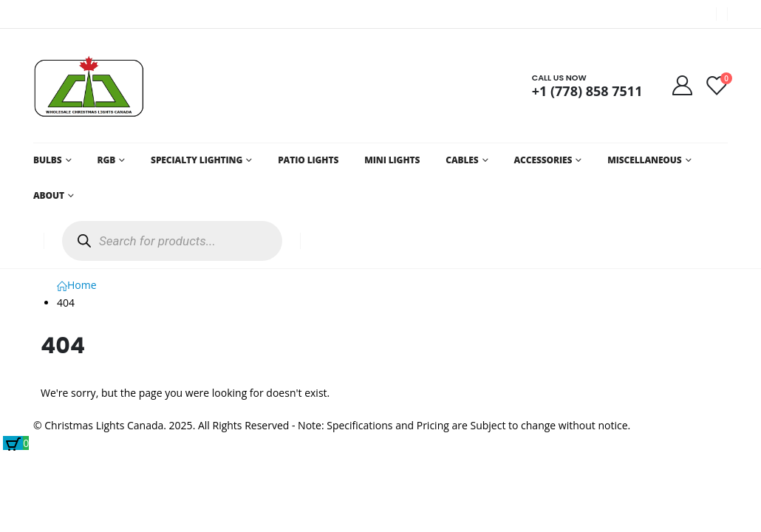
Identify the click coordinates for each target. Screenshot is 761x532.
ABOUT (49, 195)
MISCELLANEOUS (644, 160)
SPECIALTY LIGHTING (197, 160)
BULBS (48, 160)
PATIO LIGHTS (308, 160)
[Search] (84, 241)
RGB (106, 160)
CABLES (462, 160)
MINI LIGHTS (392, 160)
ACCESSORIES (543, 160)
